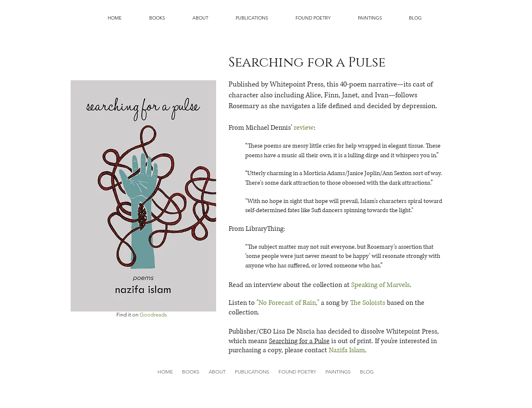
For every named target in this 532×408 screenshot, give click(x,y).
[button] (157, 18)
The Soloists (368, 303)
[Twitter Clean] (455, 18)
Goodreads (153, 315)
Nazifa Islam (347, 350)
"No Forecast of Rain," (288, 303)
